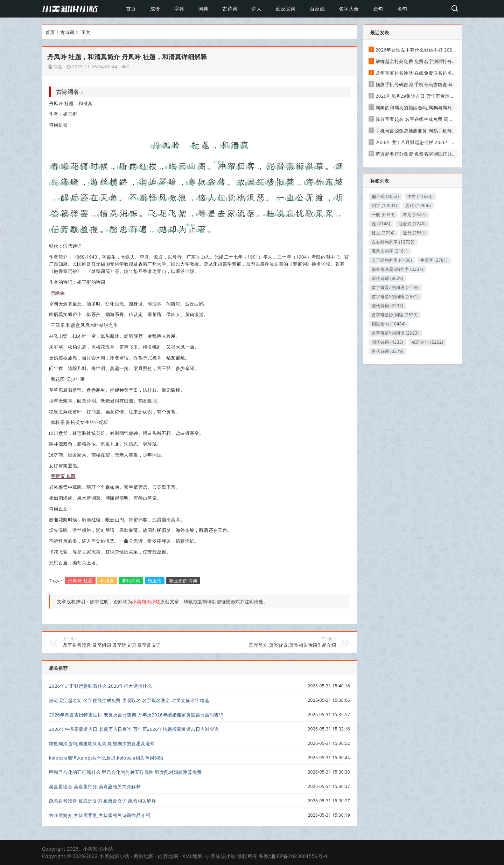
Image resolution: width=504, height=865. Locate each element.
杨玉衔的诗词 (183, 581)
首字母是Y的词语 (395, 333)
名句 (402, 9)
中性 (420, 196)
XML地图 (192, 856)
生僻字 (434, 260)
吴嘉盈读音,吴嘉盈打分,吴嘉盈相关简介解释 (95, 787)
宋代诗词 (387, 278)
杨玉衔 (155, 581)
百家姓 (317, 9)
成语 (155, 9)
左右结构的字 (393, 242)
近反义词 (286, 9)
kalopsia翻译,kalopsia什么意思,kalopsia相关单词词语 (106, 758)
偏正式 (385, 196)
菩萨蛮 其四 (63, 476)
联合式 (412, 224)
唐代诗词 (387, 351)
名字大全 (349, 9)
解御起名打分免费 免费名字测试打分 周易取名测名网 (431, 61)
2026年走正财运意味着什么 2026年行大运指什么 (100, 686)
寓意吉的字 (390, 251)
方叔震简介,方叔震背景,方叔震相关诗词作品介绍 (100, 815)
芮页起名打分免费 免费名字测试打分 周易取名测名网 (431, 154)
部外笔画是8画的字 (397, 269)
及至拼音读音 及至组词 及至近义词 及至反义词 (126, 642)
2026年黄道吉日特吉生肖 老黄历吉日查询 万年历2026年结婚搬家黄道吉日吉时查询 (136, 715)
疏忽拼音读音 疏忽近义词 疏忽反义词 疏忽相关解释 (103, 801)
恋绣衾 (58, 293)
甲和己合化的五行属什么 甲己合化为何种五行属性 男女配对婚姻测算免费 (125, 772)
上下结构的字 (392, 260)
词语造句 (389, 324)
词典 (203, 9)
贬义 (383, 233)
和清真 (107, 581)
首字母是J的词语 (395, 315)
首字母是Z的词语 (395, 287)
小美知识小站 (98, 849)
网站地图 (144, 856)
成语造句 (427, 342)
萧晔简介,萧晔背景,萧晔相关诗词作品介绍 (273, 642)
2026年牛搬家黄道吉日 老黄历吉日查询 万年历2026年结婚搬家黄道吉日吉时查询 (134, 729)
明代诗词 (387, 342)
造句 (378, 9)
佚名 (58, 67)
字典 (179, 9)
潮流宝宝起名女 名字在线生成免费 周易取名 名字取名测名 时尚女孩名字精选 (129, 700)
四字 (384, 205)
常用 (414, 215)
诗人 (256, 9)
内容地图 (168, 856)
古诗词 (230, 9)
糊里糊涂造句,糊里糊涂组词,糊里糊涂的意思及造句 (102, 743)
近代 (414, 233)
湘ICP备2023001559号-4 (299, 856)
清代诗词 (131, 581)
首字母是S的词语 (395, 297)
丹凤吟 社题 (80, 581)
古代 (418, 205)
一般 (383, 215)
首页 (131, 9)
